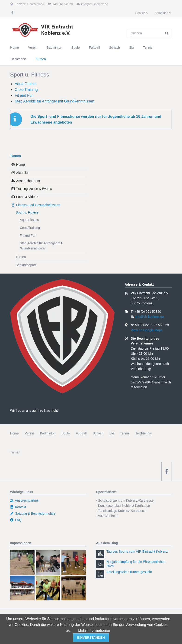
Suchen (167, 33)
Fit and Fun (24, 95)
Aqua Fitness (26, 84)
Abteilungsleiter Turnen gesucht (129, 572)
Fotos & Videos (27, 197)
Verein (29, 433)
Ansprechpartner (28, 181)
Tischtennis (144, 433)
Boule (66, 433)
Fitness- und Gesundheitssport (38, 205)
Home (21, 165)
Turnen (16, 156)
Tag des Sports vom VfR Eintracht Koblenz (137, 552)
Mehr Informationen (94, 630)
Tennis (125, 433)
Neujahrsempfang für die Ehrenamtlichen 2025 (136, 564)
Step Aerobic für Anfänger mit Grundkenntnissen (54, 101)
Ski (112, 433)
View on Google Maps (147, 330)
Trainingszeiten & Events (34, 189)
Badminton (48, 433)
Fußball (81, 433)
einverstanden (91, 638)
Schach (98, 433)
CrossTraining (26, 90)
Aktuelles (23, 173)
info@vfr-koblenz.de (149, 317)
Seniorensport (26, 265)
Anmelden (161, 13)
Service (140, 13)
